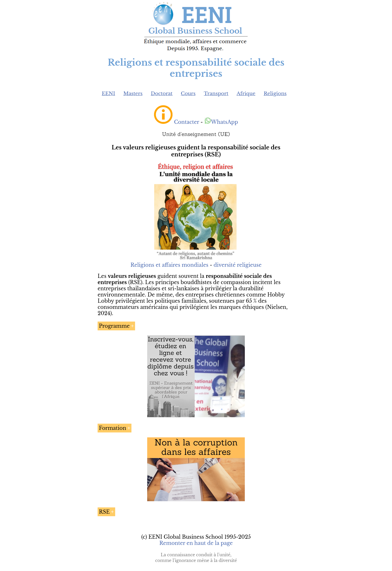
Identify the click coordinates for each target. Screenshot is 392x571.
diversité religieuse (238, 265)
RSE (104, 512)
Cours (188, 93)
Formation (113, 428)
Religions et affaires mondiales (169, 265)
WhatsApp (221, 122)
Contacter (187, 122)
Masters (133, 93)
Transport (216, 93)
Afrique (246, 93)
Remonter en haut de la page (196, 543)
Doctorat (162, 93)
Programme (114, 326)
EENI (108, 93)
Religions (275, 93)
